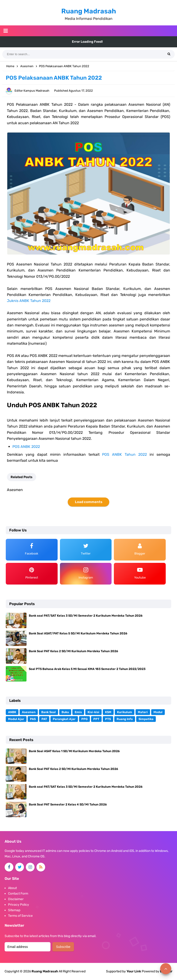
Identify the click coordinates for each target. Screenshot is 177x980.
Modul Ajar (16, 719)
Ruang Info (125, 719)
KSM (108, 712)
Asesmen (29, 712)
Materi (143, 712)
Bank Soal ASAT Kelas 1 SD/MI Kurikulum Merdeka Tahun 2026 (74, 751)
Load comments (89, 502)
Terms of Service (20, 916)
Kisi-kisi (93, 712)
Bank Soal (49, 712)
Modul (158, 712)
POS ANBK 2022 (26, 447)
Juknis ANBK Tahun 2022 (29, 301)
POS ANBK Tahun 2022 (124, 454)
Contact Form (18, 894)
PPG (84, 719)
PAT (44, 719)
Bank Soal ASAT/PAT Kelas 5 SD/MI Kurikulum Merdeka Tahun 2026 (78, 633)
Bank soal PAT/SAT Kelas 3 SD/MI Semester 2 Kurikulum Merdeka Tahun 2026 (86, 616)
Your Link (134, 971)
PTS (108, 719)
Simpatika (146, 719)
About (12, 888)
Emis (78, 712)
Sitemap (14, 910)
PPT (96, 719)
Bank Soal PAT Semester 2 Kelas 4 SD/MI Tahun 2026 (68, 804)
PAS (33, 719)
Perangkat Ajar (64, 719)
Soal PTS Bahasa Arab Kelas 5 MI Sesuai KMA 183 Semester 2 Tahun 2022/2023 (87, 669)
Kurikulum (125, 712)
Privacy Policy (19, 905)
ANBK (12, 712)
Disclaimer (16, 899)
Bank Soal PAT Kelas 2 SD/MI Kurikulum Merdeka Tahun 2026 (73, 651)
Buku (65, 712)
